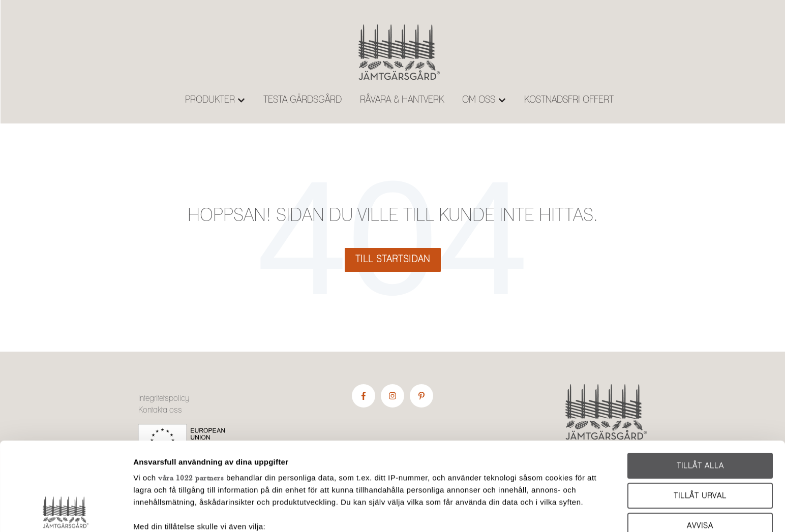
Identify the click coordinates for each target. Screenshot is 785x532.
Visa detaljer (550, 512)
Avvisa (700, 443)
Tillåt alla (700, 383)
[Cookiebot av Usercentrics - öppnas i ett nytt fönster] (66, 512)
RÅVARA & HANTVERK (402, 100)
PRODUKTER (210, 100)
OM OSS (479, 100)
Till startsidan (393, 260)
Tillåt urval (700, 413)
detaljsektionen (484, 484)
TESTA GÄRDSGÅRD (303, 100)
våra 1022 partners (191, 395)
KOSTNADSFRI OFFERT (569, 100)
